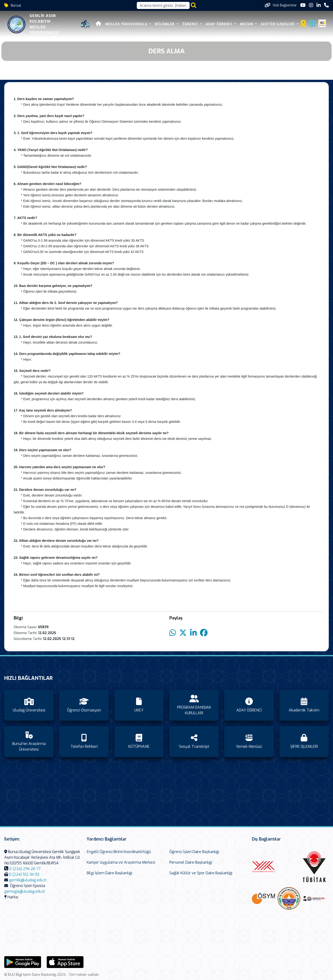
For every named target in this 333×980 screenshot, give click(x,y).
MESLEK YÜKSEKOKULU (127, 24)
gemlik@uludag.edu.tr (28, 880)
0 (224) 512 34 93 (24, 874)
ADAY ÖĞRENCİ (220, 24)
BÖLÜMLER (165, 24)
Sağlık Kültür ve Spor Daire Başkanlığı (201, 873)
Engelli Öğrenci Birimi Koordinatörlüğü (119, 852)
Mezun (247, 24)
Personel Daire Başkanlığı (191, 862)
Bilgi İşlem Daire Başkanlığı (109, 873)
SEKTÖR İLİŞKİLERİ (278, 24)
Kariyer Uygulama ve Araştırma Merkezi (121, 862)
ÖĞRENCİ (191, 24)
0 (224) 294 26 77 (25, 869)
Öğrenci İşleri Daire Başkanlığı (194, 852)
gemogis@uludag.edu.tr (25, 891)
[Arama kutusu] (163, 5)
